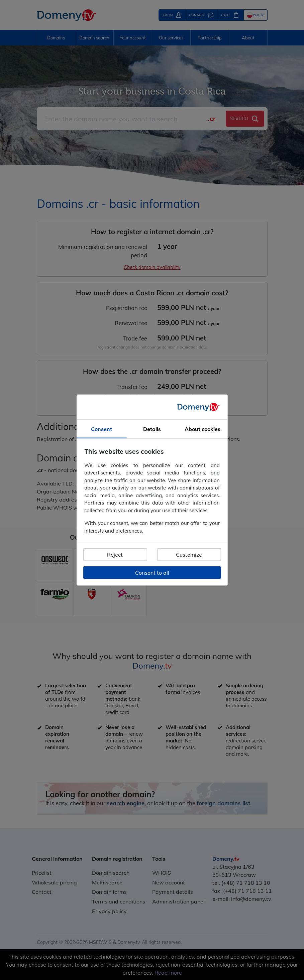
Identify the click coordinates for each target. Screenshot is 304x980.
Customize (189, 555)
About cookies (202, 429)
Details (152, 429)
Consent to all (152, 573)
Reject (115, 555)
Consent (102, 429)
